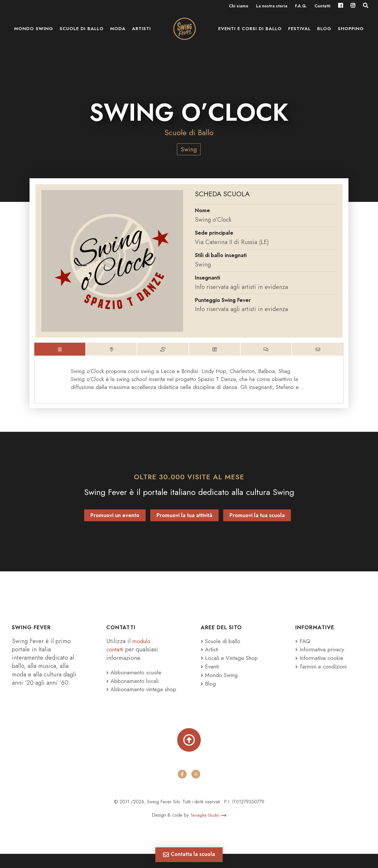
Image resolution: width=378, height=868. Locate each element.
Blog (324, 32)
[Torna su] (189, 753)
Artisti (141, 32)
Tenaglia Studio (208, 829)
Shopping (351, 32)
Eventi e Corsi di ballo (250, 32)
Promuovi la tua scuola (257, 520)
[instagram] (196, 789)
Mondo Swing (34, 32)
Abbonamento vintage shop (137, 697)
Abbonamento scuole (136, 676)
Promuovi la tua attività (184, 520)
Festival (299, 32)
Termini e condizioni (324, 671)
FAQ (303, 645)
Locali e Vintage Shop (234, 662)
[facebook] (182, 789)
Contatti (322, 6)
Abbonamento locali (134, 685)
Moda (118, 32)
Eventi (211, 671)
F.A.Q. (301, 6)
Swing (189, 149)
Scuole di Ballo (189, 132)
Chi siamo (239, 6)
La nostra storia (272, 6)
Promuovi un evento (115, 520)
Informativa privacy (322, 654)
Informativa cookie (321, 662)
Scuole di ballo (82, 32)
